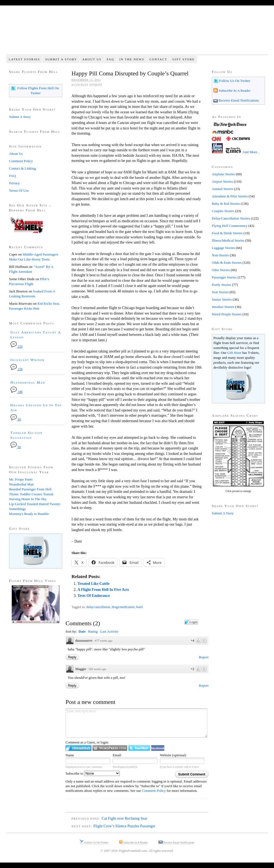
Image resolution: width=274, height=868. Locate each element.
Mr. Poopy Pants (21, 479)
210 (16, 347)
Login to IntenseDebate (78, 748)
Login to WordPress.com (110, 748)
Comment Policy (154, 791)
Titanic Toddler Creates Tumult (31, 494)
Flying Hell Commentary (230, 226)
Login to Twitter (139, 748)
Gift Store (184, 59)
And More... (251, 152)
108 (16, 392)
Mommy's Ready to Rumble (29, 514)
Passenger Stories (224, 277)
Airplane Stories (223, 174)
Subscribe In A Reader (234, 91)
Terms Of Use (19, 190)
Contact (158, 59)
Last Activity (109, 631)
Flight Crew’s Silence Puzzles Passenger (124, 826)
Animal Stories (222, 189)
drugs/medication (123, 607)
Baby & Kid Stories (226, 204)
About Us (92, 59)
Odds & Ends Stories (227, 263)
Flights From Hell (137, 33)
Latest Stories (24, 59)
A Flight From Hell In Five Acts (103, 590)
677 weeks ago (104, 641)
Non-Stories (220, 255)
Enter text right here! (136, 723)
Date (82, 631)
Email (117, 755)
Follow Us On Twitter (234, 81)
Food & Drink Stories (227, 233)
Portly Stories (221, 285)
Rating (93, 631)
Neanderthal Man (28, 382)
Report (204, 657)
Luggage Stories (223, 248)
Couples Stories (88, 85)
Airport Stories (222, 181)
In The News (132, 59)
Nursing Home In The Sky (28, 499)
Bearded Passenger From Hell (30, 489)
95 (16, 420)
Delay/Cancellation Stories (231, 218)
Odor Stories (221, 270)
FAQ (110, 59)
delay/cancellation (98, 607)
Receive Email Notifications (238, 100)
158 (16, 369)
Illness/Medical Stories (228, 240)
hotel (139, 607)
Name (70, 755)
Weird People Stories (227, 314)
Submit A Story (61, 59)
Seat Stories (220, 292)
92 (16, 447)
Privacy (14, 183)
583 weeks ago (97, 669)
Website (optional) (173, 755)
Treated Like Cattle (93, 584)
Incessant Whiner (28, 360)
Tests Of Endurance (94, 596)
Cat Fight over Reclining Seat (124, 818)
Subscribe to (93, 773)
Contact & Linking (22, 168)
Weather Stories (223, 307)
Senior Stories (222, 299)
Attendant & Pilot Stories (230, 196)
